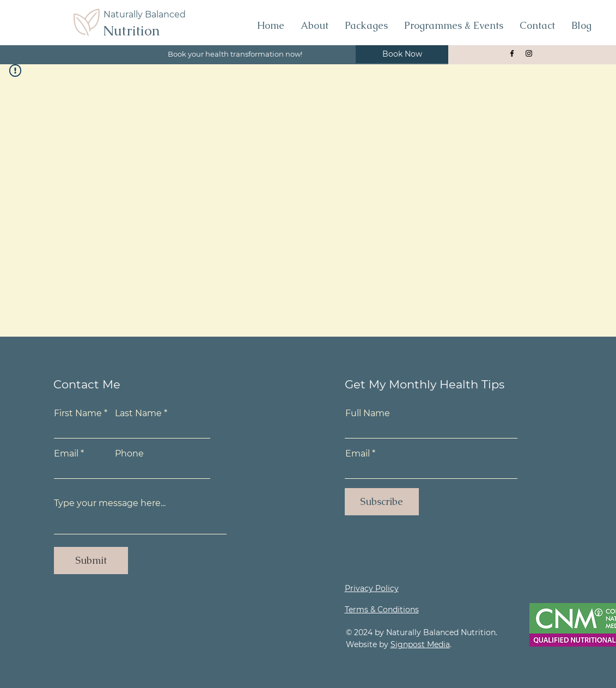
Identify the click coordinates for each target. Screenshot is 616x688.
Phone (129, 454)
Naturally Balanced (145, 14)
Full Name (368, 413)
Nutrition (131, 31)
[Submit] (91, 561)
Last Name (138, 413)
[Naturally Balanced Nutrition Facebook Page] (512, 53)
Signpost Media (420, 644)
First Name (78, 413)
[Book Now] (402, 54)
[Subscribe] (382, 502)
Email (66, 454)
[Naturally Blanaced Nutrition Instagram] (529, 53)
